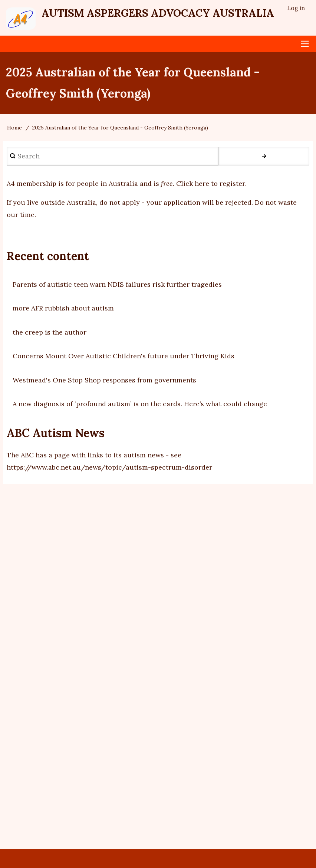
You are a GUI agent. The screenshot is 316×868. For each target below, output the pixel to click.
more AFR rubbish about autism (63, 308)
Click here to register (210, 184)
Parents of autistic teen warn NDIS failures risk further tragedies (117, 284)
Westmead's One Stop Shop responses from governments (104, 380)
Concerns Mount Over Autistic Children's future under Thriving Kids (124, 356)
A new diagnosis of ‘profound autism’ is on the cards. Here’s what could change (140, 404)
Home (14, 128)
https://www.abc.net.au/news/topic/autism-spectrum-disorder (109, 467)
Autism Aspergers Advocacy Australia (158, 13)
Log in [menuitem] (296, 8)
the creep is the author (50, 332)
